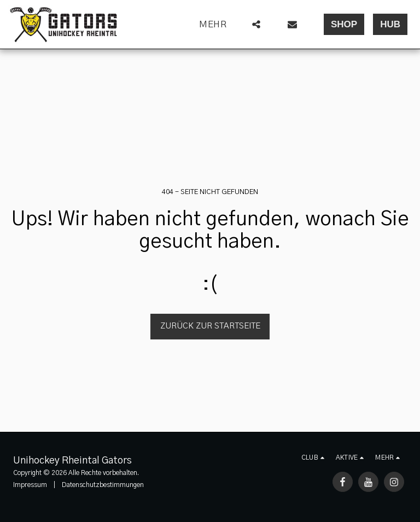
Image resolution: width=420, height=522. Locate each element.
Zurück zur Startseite (210, 326)
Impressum (30, 485)
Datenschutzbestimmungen (103, 485)
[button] (256, 24)
